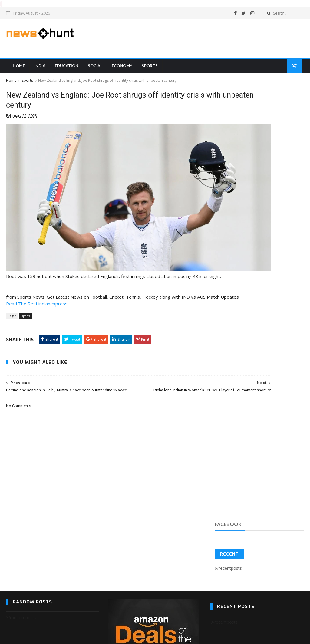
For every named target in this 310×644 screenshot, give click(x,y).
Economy (120, 69)
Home (17, 69)
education (64, 69)
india (38, 69)
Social (93, 69)
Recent (229, 127)
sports (148, 69)
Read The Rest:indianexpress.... (39, 307)
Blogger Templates (16, 637)
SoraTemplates (10, 637)
